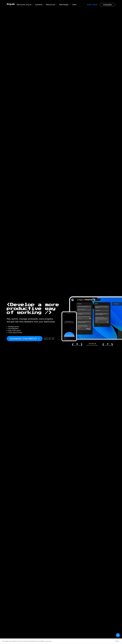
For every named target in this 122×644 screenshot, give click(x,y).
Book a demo (92, 5)
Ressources (51, 5)
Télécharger (64, 5)
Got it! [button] (117, 641)
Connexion (108, 5)
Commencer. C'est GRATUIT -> (25, 339)
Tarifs (74, 5)
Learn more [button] (48, 641)
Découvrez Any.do (24, 5)
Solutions (39, 5)
